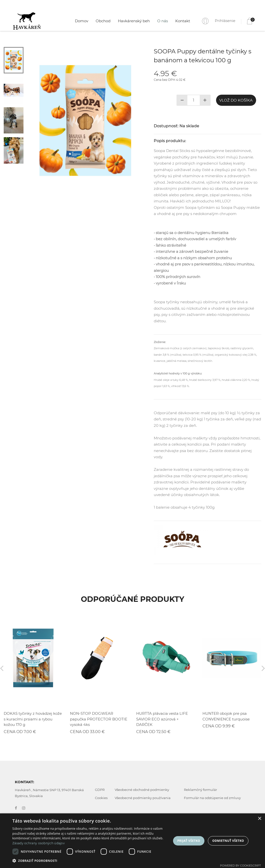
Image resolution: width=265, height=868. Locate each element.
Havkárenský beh (134, 21)
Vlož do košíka (236, 100)
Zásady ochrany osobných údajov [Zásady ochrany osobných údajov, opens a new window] (39, 843)
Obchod (103, 21)
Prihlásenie (225, 21)
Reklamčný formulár (200, 790)
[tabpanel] (85, 120)
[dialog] (132, 841)
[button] (90, 861)
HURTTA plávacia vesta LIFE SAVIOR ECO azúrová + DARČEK (162, 719)
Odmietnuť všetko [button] (228, 841)
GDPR (100, 790)
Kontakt (183, 21)
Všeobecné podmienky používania (143, 798)
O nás (163, 21)
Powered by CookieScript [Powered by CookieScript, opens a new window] (240, 866)
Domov (82, 21)
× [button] (259, 819)
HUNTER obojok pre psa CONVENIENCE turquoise (226, 716)
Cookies (101, 798)
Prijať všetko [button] (189, 841)
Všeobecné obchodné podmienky (142, 790)
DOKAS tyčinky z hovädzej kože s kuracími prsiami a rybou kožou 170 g (33, 719)
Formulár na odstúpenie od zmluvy (212, 798)
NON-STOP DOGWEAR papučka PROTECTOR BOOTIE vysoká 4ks (99, 719)
